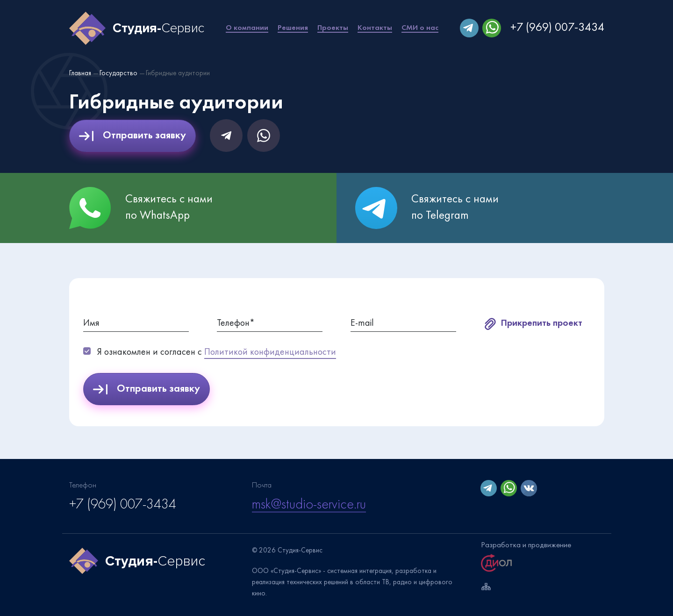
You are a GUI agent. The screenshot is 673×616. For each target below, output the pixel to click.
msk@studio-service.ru (309, 505)
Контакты (375, 28)
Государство (118, 74)
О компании (247, 28)
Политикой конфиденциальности (270, 352)
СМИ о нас (420, 28)
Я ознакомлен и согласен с (217, 353)
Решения (293, 28)
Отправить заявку (132, 136)
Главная (80, 74)
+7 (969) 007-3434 (557, 28)
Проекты (333, 28)
